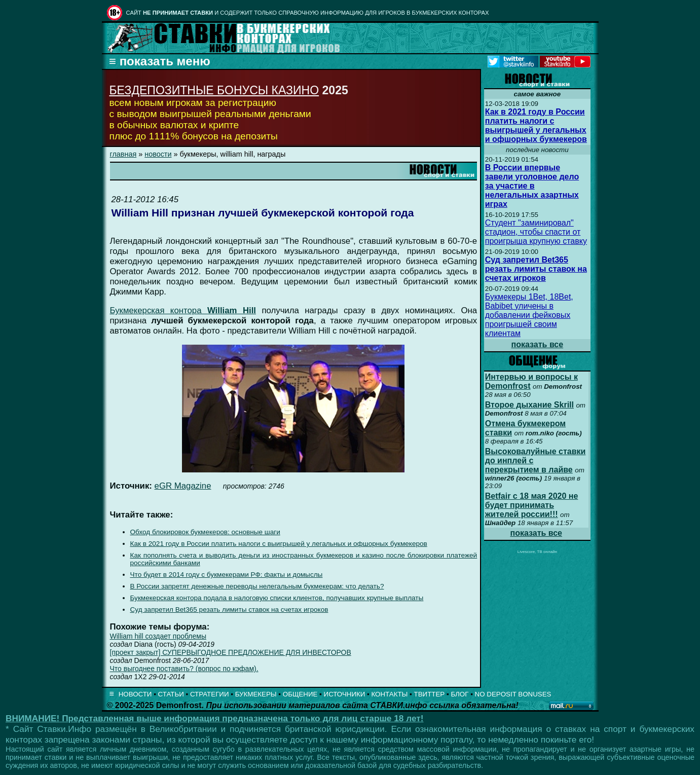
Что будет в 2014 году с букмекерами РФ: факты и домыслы (227, 575)
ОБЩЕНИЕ (300, 694)
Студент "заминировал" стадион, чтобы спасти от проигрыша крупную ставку (536, 232)
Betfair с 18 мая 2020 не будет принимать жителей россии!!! (532, 505)
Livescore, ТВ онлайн (537, 552)
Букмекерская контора (183, 310)
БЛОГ (459, 694)
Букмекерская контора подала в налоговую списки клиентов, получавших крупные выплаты (277, 598)
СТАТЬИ (171, 694)
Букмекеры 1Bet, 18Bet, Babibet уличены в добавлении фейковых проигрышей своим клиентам (529, 315)
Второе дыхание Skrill (529, 405)
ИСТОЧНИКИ (345, 694)
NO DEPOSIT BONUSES (513, 694)
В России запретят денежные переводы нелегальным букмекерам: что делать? (257, 586)
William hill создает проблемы (158, 636)
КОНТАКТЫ (390, 694)
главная (123, 154)
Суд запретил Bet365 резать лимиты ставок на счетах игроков (229, 610)
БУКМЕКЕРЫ (256, 694)
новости (158, 154)
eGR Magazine (183, 486)
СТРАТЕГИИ (210, 694)
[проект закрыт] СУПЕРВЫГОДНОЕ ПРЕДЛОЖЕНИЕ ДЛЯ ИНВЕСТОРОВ (231, 652)
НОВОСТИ (135, 694)
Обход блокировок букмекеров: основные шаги (205, 532)
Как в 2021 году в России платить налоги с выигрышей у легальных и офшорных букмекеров (279, 544)
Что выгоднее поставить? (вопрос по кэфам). (184, 669)
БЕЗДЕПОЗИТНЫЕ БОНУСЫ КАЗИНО (214, 90)
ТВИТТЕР (430, 694)
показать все (538, 344)
